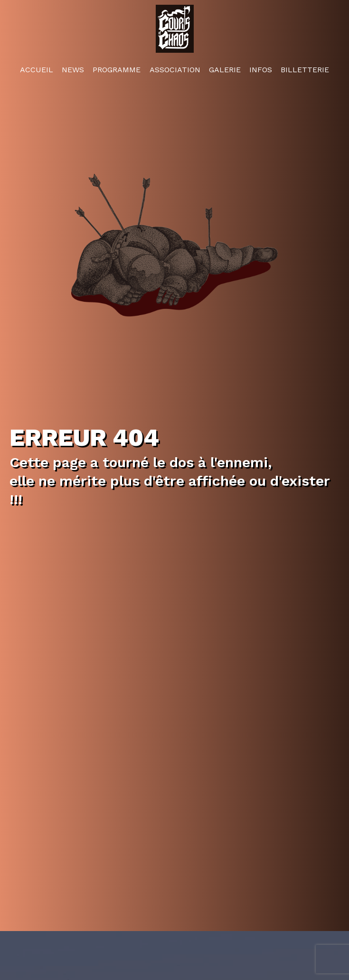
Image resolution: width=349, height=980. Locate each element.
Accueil (37, 69)
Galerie (225, 69)
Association (175, 69)
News (73, 69)
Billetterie (305, 69)
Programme (117, 69)
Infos (261, 69)
